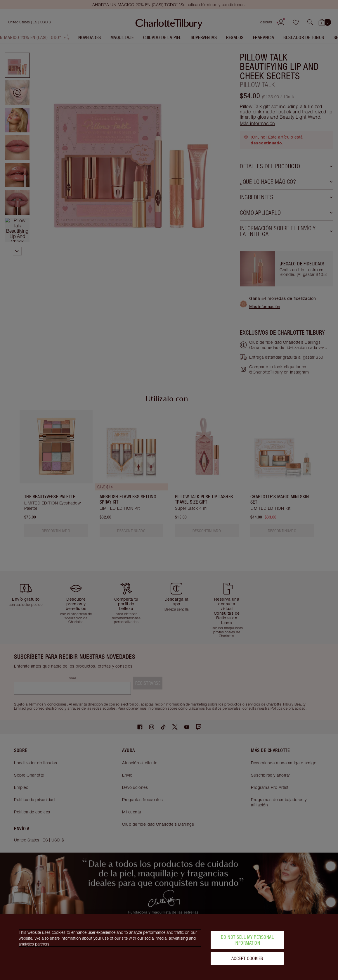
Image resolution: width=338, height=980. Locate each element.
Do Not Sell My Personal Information (247, 940)
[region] (169, 947)
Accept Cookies (247, 958)
